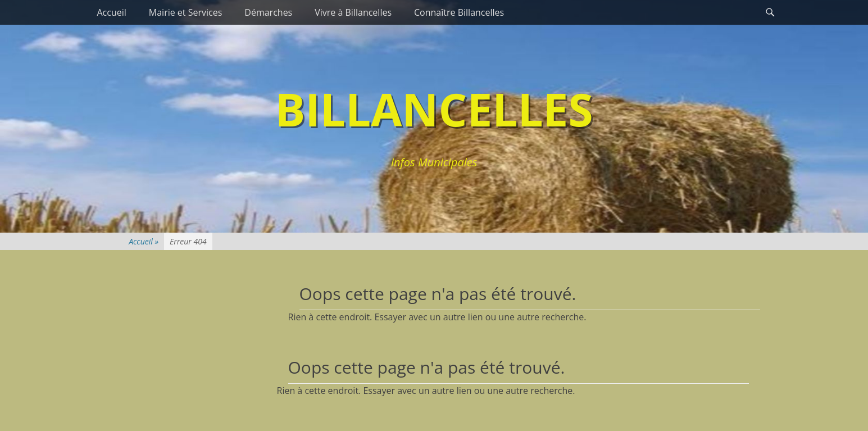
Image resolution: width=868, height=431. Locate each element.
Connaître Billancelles (459, 12)
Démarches (268, 12)
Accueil (112, 12)
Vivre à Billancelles (353, 12)
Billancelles (434, 109)
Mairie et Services (185, 12)
